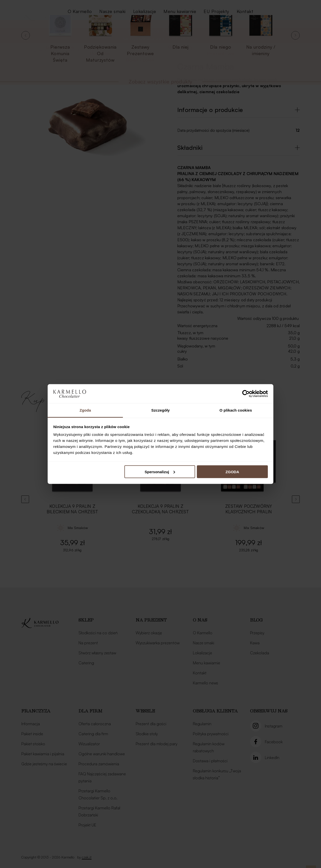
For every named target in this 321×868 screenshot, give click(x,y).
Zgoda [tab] (85, 410)
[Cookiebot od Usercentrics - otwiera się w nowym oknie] (246, 394)
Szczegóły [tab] (160, 410)
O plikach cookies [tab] (236, 410)
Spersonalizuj (160, 472)
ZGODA (232, 472)
